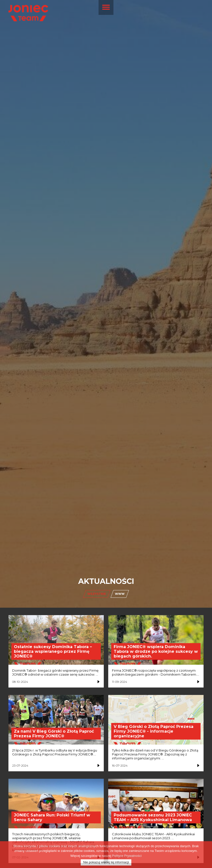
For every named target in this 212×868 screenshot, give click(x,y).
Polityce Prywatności (127, 857)
